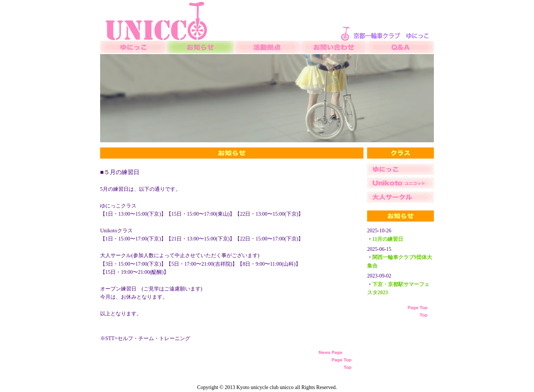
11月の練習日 (388, 239)
